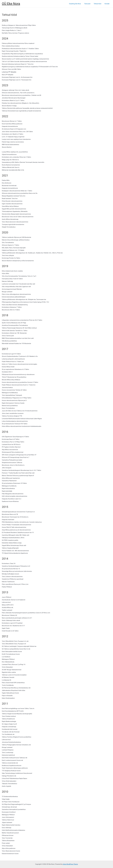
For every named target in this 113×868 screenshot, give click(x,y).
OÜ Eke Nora (11, 4)
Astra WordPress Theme (70, 864)
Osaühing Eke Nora (77, 4)
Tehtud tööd (98, 4)
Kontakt (107, 4)
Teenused (89, 4)
